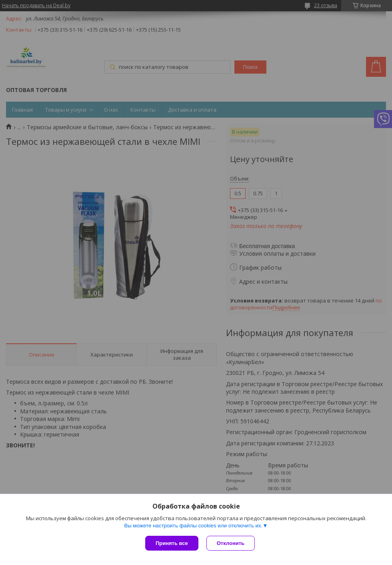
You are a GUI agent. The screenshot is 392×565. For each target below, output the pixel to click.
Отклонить (231, 543)
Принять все (172, 543)
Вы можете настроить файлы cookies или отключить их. (193, 526)
